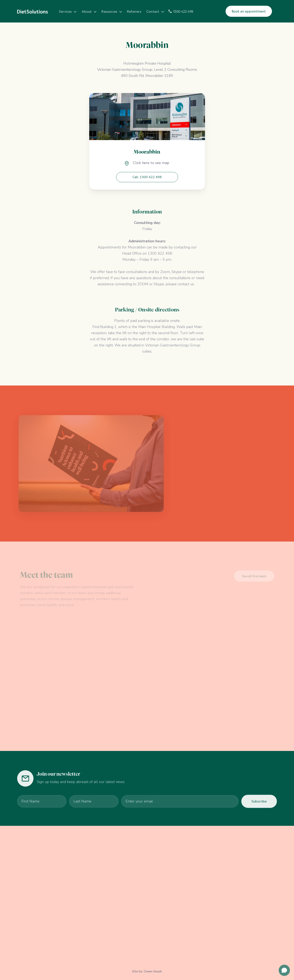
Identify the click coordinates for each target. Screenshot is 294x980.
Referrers (134, 12)
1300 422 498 (183, 12)
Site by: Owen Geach (147, 971)
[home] (32, 11)
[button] (67, 11)
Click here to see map (151, 163)
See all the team (253, 576)
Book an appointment (249, 11)
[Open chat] (284, 970)
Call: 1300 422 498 (147, 177)
